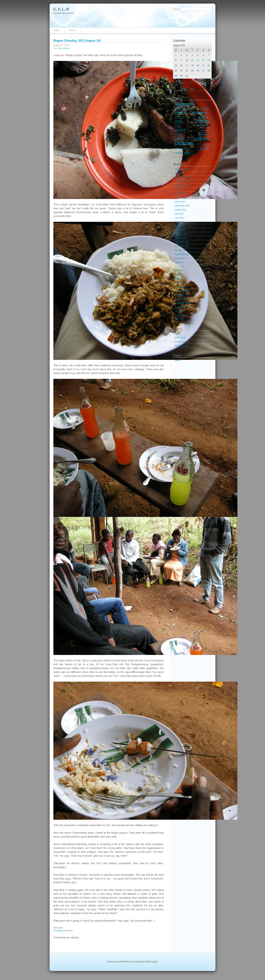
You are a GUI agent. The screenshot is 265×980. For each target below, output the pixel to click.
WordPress (125, 962)
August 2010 (181, 307)
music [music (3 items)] (179, 134)
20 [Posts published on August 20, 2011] (203, 66)
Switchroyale (151, 962)
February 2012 (181, 234)
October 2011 (181, 250)
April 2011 (179, 274)
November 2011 (182, 246)
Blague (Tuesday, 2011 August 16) (77, 41)
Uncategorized (59, 931)
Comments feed (182, 342)
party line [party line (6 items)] (202, 139)
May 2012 (179, 222)
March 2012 (180, 230)
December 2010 (182, 291)
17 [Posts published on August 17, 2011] (187, 66)
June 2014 (180, 189)
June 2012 (180, 218)
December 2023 (182, 169)
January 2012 (181, 238)
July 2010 (179, 311)
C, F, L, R (61, 9)
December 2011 (182, 242)
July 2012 (179, 214)
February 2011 (181, 283)
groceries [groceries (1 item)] (205, 126)
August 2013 (181, 193)
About (72, 30)
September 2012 (182, 206)
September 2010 (182, 303)
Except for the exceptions (64, 13)
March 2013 (180, 202)
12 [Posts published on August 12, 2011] (198, 60)
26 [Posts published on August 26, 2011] (198, 71)
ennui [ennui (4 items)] (179, 121)
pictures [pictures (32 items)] (184, 143)
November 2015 (182, 185)
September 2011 (182, 254)
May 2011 (179, 270)
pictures (66, 48)
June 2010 (180, 315)
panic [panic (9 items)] (180, 139)
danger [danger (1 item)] (178, 117)
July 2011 (179, 262)
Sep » (192, 88)
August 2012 (181, 210)
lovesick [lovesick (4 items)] (180, 130)
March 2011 (180, 279)
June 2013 (180, 198)
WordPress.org (182, 346)
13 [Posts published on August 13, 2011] (203, 60)
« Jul (192, 80)
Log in (178, 334)
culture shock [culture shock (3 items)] (201, 112)
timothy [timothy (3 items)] (204, 148)
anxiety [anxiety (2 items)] (205, 108)
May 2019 (179, 173)
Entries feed (180, 338)
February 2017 (181, 181)
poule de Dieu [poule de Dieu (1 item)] (181, 149)
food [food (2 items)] (177, 126)
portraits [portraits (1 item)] (205, 144)
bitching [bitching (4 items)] (180, 112)
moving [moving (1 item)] (206, 130)
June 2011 (180, 266)
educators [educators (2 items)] (203, 117)
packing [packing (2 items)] (205, 134)
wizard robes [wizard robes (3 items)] (183, 153)
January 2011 (181, 287)
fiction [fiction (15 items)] (203, 121)
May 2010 (179, 319)
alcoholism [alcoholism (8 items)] (184, 104)
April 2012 (179, 226)
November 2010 (182, 295)
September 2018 (182, 177)
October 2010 (181, 299)
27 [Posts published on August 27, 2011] (203, 71)
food (60, 48)
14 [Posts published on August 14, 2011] (209, 60)
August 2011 (181, 258)
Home (57, 30)
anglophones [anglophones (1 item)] (180, 108)
